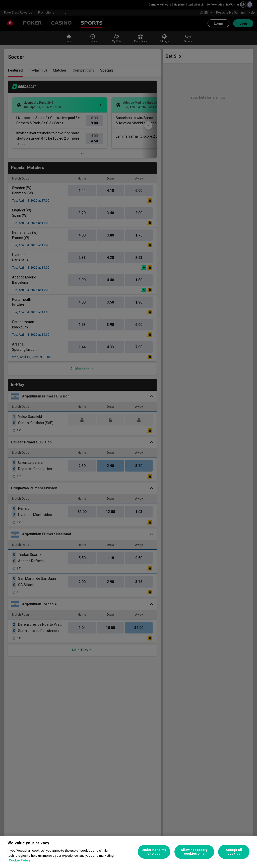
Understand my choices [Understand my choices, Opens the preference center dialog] (154, 852)
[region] (128, 852)
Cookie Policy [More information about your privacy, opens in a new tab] (20, 860)
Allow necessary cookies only (194, 852)
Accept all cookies (234, 852)
